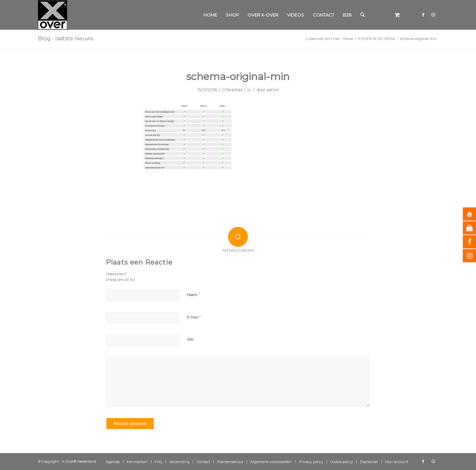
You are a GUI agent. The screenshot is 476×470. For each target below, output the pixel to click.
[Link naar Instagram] (433, 15)
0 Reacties (232, 90)
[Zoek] (362, 15)
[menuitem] (210, 15)
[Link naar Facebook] (423, 15)
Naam (193, 294)
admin (273, 90)
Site (190, 339)
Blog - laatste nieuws (66, 39)
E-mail (194, 317)
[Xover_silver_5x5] (53, 15)
